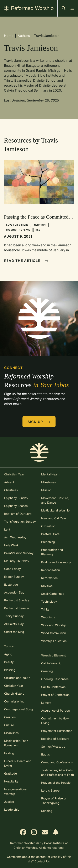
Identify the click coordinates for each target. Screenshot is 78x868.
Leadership (12, 809)
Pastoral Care (50, 534)
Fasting (9, 753)
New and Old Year (54, 518)
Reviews (47, 586)
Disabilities (11, 733)
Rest (39, 230)
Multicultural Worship (55, 510)
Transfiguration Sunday (20, 522)
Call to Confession (53, 687)
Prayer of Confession (55, 695)
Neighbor (40, 225)
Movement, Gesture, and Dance (55, 500)
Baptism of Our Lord (18, 514)
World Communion (54, 633)
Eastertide (11, 585)
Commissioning (14, 701)
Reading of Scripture (55, 739)
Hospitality (11, 781)
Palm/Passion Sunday (19, 553)
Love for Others (17, 225)
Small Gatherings (53, 594)
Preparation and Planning (52, 552)
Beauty (9, 662)
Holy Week (11, 545)
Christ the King (14, 632)
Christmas (11, 490)
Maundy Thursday (17, 561)
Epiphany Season (16, 506)
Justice (9, 802)
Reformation (49, 578)
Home (9, 36)
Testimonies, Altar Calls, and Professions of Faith (58, 772)
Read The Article (26, 261)
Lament (46, 703)
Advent (9, 482)
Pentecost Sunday (17, 600)
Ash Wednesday (15, 537)
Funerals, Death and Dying (18, 763)
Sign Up (39, 422)
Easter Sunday (14, 577)
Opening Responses (55, 679)
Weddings (48, 617)
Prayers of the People (56, 783)
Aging (8, 654)
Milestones (48, 482)
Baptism (47, 754)
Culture (9, 725)
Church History (14, 693)
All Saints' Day (14, 624)
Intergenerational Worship (16, 791)
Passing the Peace (18, 230)
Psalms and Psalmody (56, 562)
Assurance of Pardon (55, 710)
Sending (47, 811)
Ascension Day (14, 592)
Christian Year (14, 686)
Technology (49, 601)
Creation (10, 717)
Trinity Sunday (14, 616)
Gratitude (11, 773)
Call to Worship (51, 663)
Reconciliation (51, 570)
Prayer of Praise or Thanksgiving (54, 801)
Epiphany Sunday (16, 498)
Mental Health (51, 474)
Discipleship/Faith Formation (16, 743)
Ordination (48, 526)
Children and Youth (17, 678)
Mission (46, 490)
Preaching (48, 542)
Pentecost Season (16, 608)
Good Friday (12, 569)
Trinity (45, 609)
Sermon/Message (53, 747)
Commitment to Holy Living (55, 721)
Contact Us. (43, 861)
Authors (24, 36)
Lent (7, 529)
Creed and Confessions (57, 762)
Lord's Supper (51, 790)
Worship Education (54, 641)
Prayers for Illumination (57, 731)
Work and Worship (54, 625)
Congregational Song (19, 709)
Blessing (10, 670)
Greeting (47, 671)
